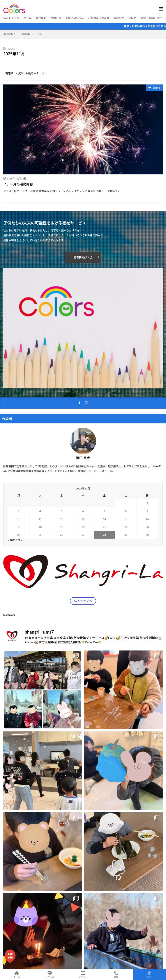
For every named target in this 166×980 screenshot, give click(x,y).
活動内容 (56, 18)
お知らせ (119, 18)
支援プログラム (75, 18)
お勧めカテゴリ (35, 73)
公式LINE (50, 975)
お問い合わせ (83, 257)
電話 (116, 975)
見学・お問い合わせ (152, 18)
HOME (11, 34)
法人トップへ (11, 18)
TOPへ (149, 975)
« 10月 (12, 540)
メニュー (83, 975)
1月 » (19, 540)
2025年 (26, 34)
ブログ (132, 18)
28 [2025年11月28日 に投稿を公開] (104, 535)
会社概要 (41, 18)
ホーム (27, 18)
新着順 (9, 73)
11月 (40, 34)
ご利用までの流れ (99, 18)
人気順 (19, 73)
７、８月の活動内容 (18, 184)
